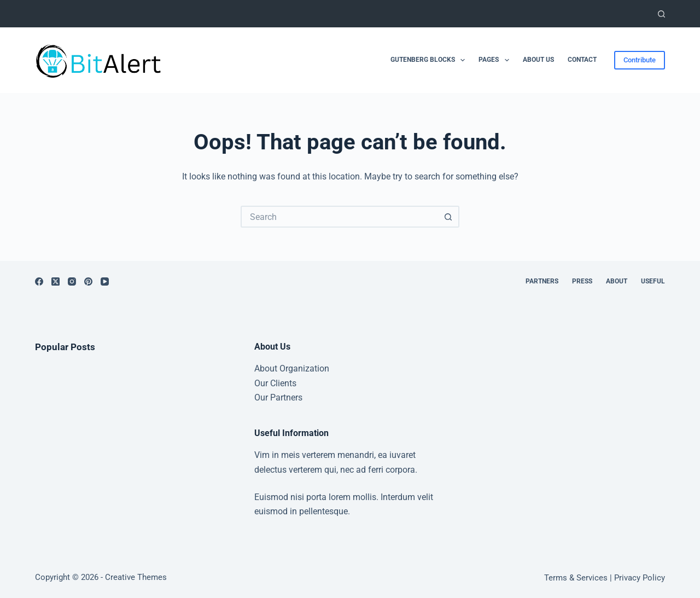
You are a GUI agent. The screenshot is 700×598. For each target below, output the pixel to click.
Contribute (640, 60)
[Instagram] (72, 281)
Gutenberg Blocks (430, 60)
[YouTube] (105, 281)
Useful (653, 281)
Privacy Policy (640, 578)
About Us (538, 60)
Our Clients (275, 383)
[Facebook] (39, 281)
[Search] (661, 14)
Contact (582, 60)
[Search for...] (339, 217)
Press (582, 281)
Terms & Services (576, 578)
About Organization (292, 368)
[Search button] (448, 217)
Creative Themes (136, 577)
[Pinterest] (88, 281)
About (617, 281)
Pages (496, 60)
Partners (542, 281)
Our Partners (278, 397)
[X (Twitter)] (56, 281)
